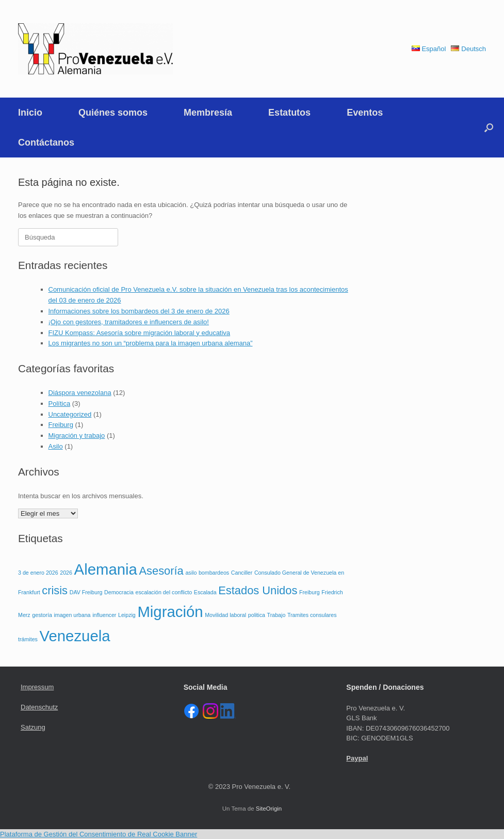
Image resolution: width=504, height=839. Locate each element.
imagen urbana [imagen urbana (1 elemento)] (72, 615)
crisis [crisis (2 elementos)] (55, 590)
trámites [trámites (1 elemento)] (28, 639)
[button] (489, 128)
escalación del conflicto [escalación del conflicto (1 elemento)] (164, 592)
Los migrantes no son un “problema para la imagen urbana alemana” (151, 343)
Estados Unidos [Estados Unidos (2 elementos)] (258, 590)
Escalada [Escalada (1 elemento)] (205, 592)
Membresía (208, 113)
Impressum (37, 687)
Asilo (56, 446)
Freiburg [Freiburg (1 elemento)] (310, 592)
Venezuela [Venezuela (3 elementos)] (75, 636)
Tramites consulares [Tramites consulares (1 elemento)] (312, 615)
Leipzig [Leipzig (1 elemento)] (127, 615)
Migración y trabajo (77, 436)
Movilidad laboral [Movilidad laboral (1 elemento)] (225, 615)
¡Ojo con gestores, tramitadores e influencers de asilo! (129, 322)
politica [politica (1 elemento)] (257, 615)
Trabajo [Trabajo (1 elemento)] (277, 615)
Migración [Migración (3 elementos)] (170, 612)
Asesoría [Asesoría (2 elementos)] (161, 571)
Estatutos (289, 113)
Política (60, 403)
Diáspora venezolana (80, 393)
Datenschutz (39, 707)
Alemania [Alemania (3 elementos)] (106, 569)
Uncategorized (70, 414)
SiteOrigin (269, 809)
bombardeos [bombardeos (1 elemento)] (214, 573)
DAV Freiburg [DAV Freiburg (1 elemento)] (86, 592)
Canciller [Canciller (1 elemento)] (242, 573)
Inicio (30, 113)
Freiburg (61, 425)
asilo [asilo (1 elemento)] (191, 573)
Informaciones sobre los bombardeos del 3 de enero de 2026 (139, 311)
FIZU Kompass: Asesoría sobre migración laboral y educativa (140, 333)
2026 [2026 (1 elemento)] (66, 573)
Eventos (365, 113)
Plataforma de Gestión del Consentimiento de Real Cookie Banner (99, 834)
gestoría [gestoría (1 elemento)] (42, 615)
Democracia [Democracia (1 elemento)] (119, 592)
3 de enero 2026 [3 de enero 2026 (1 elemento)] (38, 573)
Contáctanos (46, 143)
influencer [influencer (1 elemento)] (104, 615)
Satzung (33, 727)
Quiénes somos (113, 113)
